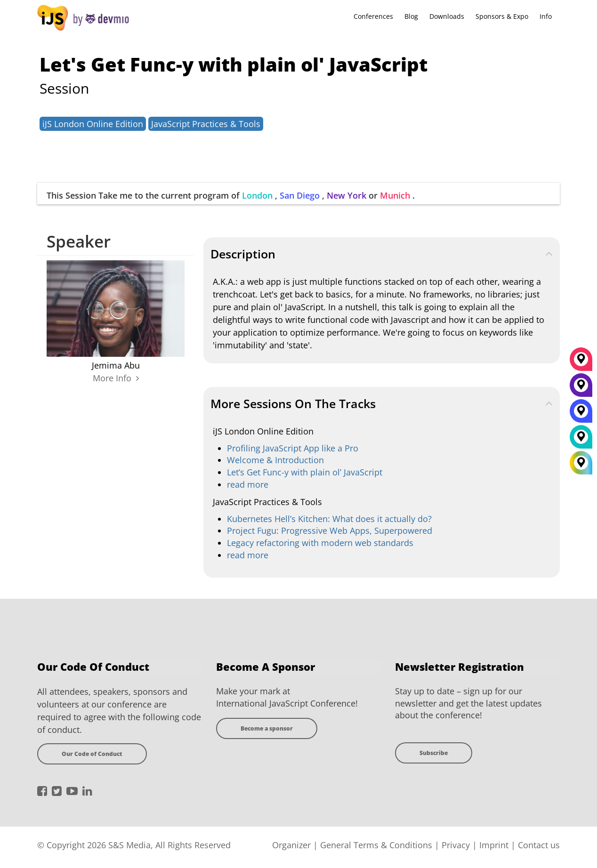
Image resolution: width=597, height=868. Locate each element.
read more (248, 484)
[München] (581, 362)
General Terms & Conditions (376, 845)
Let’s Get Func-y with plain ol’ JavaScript (305, 472)
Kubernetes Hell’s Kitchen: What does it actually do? (329, 519)
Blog (411, 16)
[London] (581, 440)
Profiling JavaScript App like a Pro (293, 448)
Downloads (447, 16)
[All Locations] (581, 462)
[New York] (581, 388)
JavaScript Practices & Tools (206, 124)
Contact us (539, 845)
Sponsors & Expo (502, 16)
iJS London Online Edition (93, 124)
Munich (395, 195)
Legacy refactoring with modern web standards (320, 543)
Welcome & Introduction (275, 460)
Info (546, 16)
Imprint (494, 845)
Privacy (456, 845)
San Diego (300, 195)
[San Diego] (581, 414)
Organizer (291, 845)
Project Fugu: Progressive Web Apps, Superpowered (330, 530)
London (257, 195)
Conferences (373, 16)
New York (347, 195)
